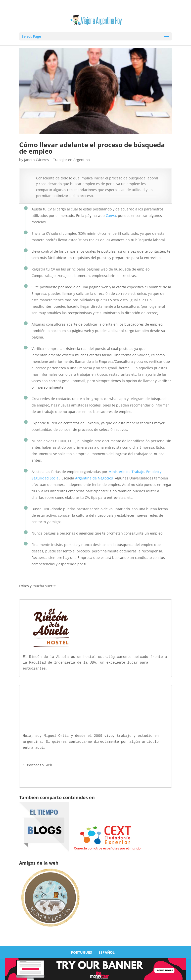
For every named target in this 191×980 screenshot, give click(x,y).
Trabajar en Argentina (71, 160)
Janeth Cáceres (37, 160)
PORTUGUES (81, 951)
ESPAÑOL (107, 951)
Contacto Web (40, 764)
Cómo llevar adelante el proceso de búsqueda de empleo (92, 148)
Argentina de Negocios (94, 478)
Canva (111, 216)
